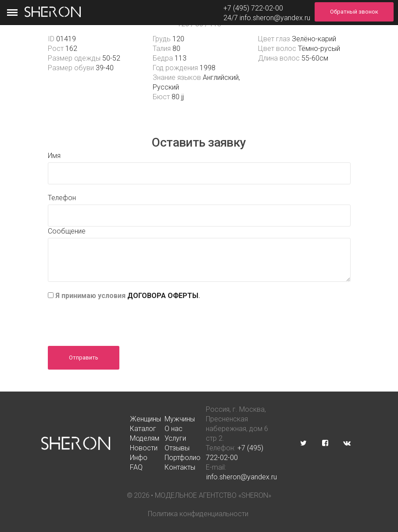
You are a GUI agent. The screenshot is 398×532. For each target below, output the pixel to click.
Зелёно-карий (314, 39)
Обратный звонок (354, 12)
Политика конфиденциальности (198, 514)
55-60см (315, 58)
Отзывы (177, 448)
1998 (208, 68)
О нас (174, 429)
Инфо (139, 458)
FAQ (136, 467)
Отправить (84, 358)
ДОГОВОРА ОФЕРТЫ (163, 296)
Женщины (145, 419)
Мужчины (180, 419)
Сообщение (67, 231)
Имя (54, 156)
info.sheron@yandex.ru (275, 18)
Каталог (143, 429)
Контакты (180, 467)
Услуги (175, 438)
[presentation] (115, 320)
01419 (66, 39)
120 (178, 39)
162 (71, 49)
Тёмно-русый (319, 49)
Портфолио (183, 458)
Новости (144, 448)
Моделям (145, 438)
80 (176, 49)
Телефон (62, 198)
